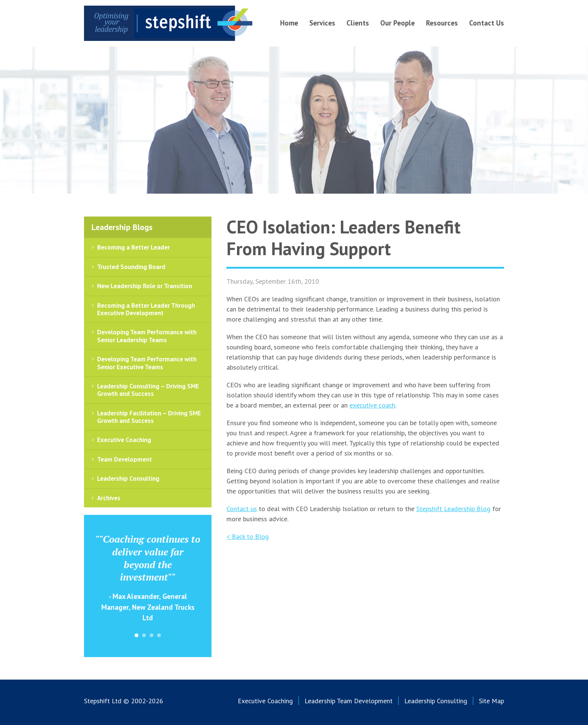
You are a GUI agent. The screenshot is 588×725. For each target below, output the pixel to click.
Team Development (124, 459)
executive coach (372, 405)
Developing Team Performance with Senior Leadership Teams (147, 336)
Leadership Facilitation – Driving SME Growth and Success (149, 417)
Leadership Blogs (122, 227)
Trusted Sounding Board (131, 267)
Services (322, 23)
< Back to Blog (248, 536)
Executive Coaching (124, 440)
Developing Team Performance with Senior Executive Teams (147, 363)
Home (289, 23)
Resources (442, 23)
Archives (109, 498)
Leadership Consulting (128, 478)
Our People (397, 23)
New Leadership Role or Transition (145, 286)
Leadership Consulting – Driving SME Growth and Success (148, 390)
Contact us (242, 509)
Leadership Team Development (349, 701)
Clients (358, 23)
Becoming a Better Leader (133, 247)
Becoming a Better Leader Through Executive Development (146, 309)
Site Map (491, 701)
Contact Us (487, 23)
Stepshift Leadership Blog (453, 509)
